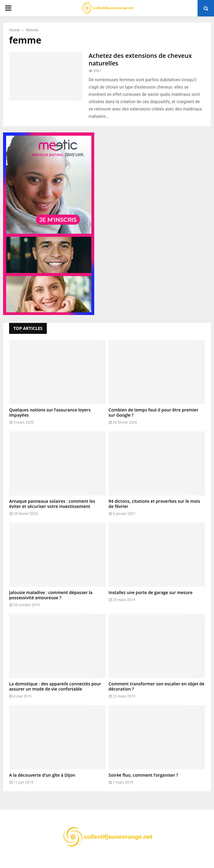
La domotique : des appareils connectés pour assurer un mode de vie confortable (55, 686)
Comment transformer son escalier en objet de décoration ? (157, 686)
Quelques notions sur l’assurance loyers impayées (50, 412)
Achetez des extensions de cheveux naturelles (140, 59)
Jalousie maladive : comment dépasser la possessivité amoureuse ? (51, 595)
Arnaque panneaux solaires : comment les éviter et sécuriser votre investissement (52, 504)
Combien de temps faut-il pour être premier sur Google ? (153, 412)
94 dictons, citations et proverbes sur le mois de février (154, 504)
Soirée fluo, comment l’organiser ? (143, 775)
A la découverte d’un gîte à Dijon (42, 775)
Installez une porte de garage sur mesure (150, 592)
